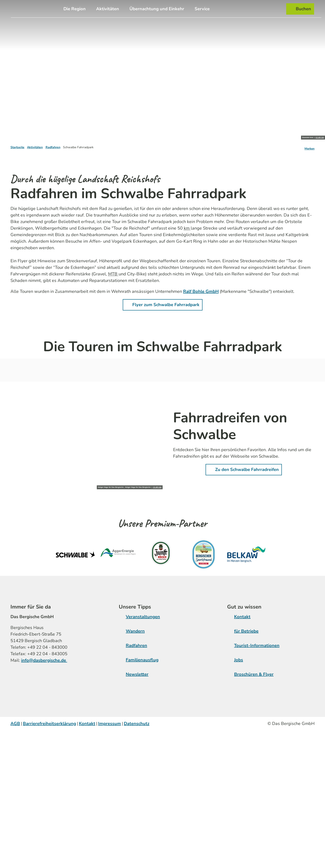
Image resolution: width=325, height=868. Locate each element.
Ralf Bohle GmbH (201, 291)
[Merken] (310, 147)
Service (202, 8)
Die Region (75, 8)
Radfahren (53, 147)
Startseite (17, 147)
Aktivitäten (108, 8)
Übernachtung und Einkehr (157, 8)
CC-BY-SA (320, 138)
